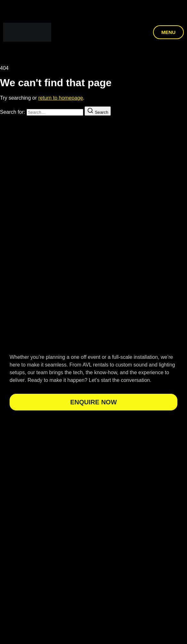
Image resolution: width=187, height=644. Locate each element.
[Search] (98, 111)
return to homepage (61, 98)
